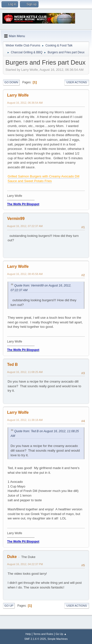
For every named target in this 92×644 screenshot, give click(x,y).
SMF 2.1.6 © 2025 (35, 639)
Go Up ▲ (61, 634)
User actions (77, 82)
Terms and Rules (43, 634)
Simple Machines (58, 639)
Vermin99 (16, 219)
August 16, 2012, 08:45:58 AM (25, 274)
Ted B (12, 365)
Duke (12, 557)
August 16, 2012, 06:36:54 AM (25, 103)
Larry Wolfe (18, 95)
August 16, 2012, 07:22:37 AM (25, 226)
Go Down (11, 82)
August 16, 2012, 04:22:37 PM (25, 564)
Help (28, 634)
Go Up (9, 606)
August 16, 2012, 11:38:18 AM (25, 420)
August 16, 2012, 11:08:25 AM (25, 372)
